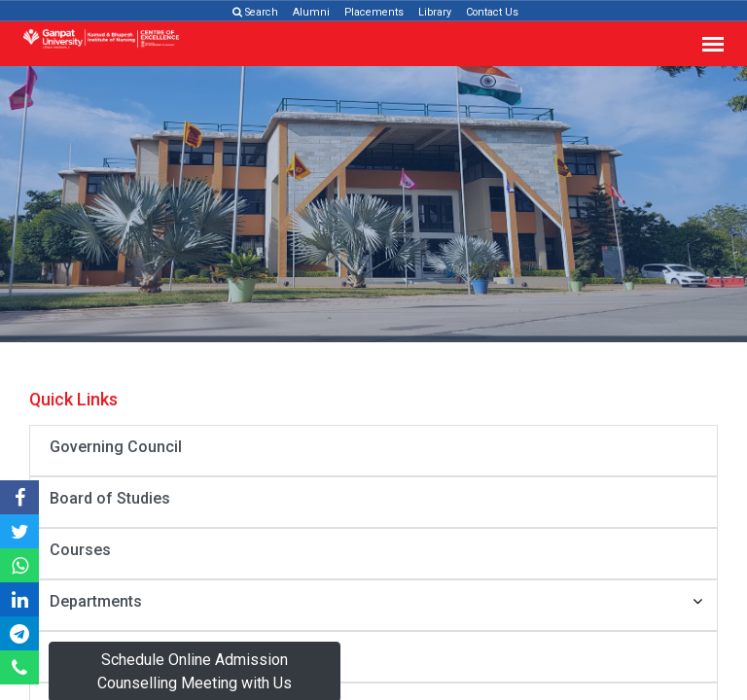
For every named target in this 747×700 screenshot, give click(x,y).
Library (435, 12)
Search (255, 12)
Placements (374, 12)
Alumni (311, 12)
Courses (80, 550)
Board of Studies (110, 498)
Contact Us (492, 12)
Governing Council (116, 447)
